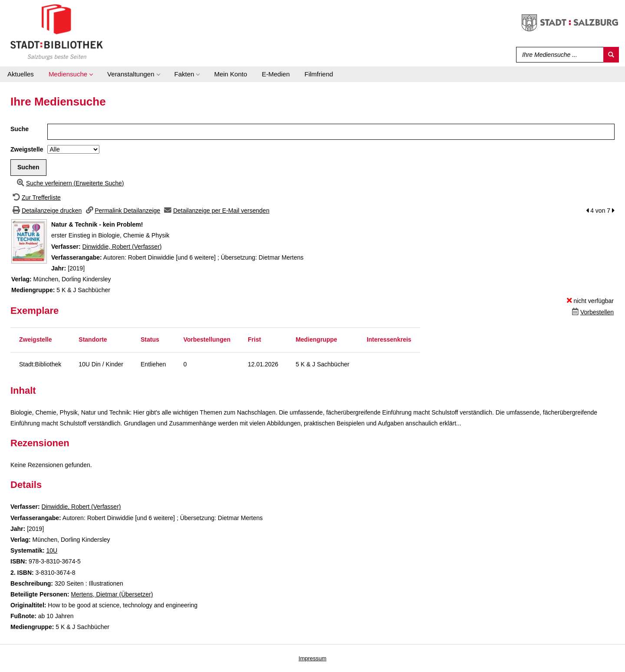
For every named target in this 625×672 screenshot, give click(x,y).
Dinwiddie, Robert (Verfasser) (122, 247)
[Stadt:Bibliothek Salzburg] (57, 32)
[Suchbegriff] (558, 55)
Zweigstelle (27, 149)
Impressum (312, 658)
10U (52, 550)
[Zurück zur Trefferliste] (36, 198)
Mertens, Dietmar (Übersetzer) (112, 594)
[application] (71, 74)
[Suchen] (611, 55)
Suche (20, 129)
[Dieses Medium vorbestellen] (592, 312)
